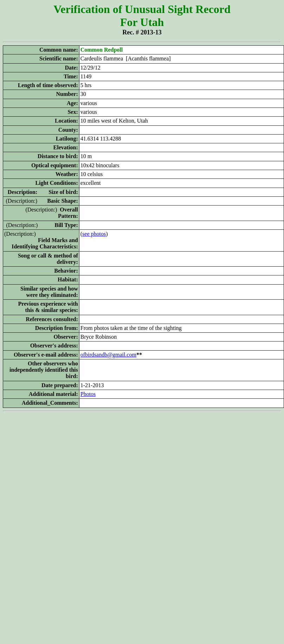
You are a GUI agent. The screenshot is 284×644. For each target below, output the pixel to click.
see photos (94, 234)
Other (35, 363)
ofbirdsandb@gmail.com (108, 355)
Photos (88, 394)
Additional (42, 394)
